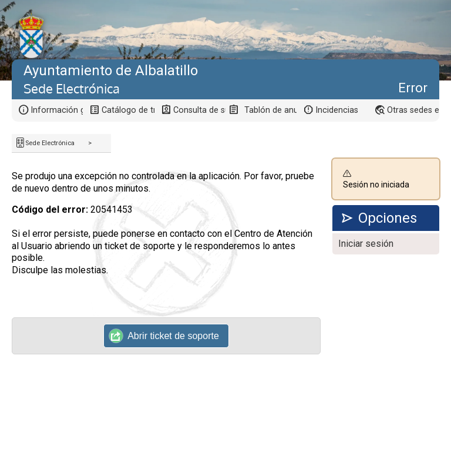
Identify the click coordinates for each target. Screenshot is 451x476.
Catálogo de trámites (128, 110)
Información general (57, 110)
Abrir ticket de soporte (164, 336)
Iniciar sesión (366, 244)
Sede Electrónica (50, 143)
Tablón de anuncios (270, 110)
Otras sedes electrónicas (413, 110)
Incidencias (337, 110)
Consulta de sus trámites (199, 110)
